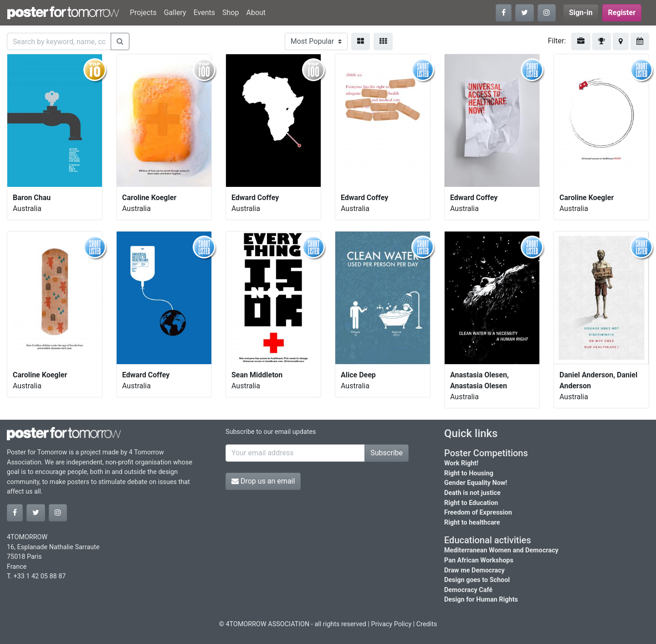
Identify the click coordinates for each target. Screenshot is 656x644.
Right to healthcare (472, 523)
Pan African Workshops (479, 560)
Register (622, 13)
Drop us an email (263, 481)
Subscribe (387, 453)
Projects (143, 13)
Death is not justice (472, 493)
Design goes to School (477, 580)
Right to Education (471, 503)
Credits (427, 624)
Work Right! (461, 463)
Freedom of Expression (478, 513)
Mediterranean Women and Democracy (501, 550)
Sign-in (581, 13)
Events (204, 13)
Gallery (175, 13)
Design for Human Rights (481, 600)
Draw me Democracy (474, 570)
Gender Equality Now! (476, 483)
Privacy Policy (392, 624)
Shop (231, 13)
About (256, 13)
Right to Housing (469, 473)
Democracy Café (468, 590)
